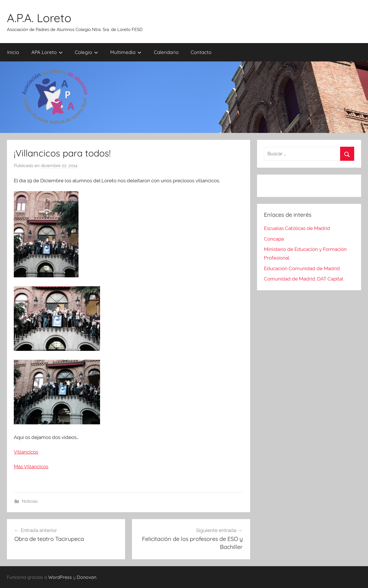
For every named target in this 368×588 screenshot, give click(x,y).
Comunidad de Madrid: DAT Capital (304, 279)
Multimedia (126, 52)
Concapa (274, 239)
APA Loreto (47, 52)
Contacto (201, 52)
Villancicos (26, 452)
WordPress (60, 577)
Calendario (166, 52)
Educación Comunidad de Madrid (302, 268)
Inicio (13, 52)
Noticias (30, 501)
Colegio (86, 52)
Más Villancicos (31, 467)
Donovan (87, 577)
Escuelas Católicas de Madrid (297, 228)
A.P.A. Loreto (39, 18)
